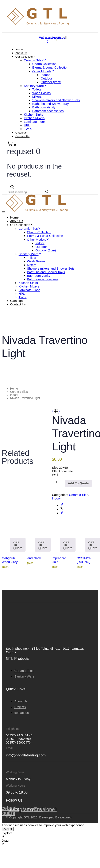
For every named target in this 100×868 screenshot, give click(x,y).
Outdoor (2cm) (51, 82)
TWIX (28, 129)
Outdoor (46, 78)
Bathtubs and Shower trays (51, 104)
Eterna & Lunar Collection (50, 67)
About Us (21, 53)
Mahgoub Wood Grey (10, 560)
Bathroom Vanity (44, 107)
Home (19, 49)
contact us (22, 713)
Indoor (45, 75)
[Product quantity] (58, 482)
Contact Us (22, 136)
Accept (8, 829)
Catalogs (21, 133)
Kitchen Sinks (33, 114)
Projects (20, 707)
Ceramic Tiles (35, 60)
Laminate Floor (34, 122)
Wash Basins (41, 93)
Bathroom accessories (48, 111)
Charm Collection (44, 64)
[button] (11, 145)
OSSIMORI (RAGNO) (84, 560)
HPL (27, 125)
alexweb (66, 817)
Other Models (43, 71)
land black (34, 558)
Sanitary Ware (35, 86)
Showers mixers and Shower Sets (56, 100)
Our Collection (26, 57)
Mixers (37, 97)
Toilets (37, 89)
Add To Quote (18, 545)
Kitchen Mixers (34, 118)
